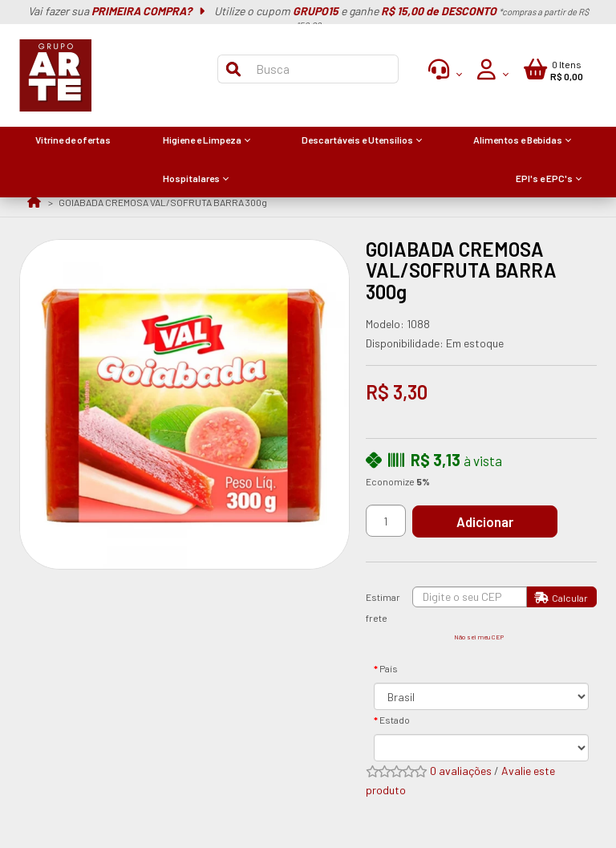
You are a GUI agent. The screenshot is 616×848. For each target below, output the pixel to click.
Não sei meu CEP (479, 637)
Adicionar (485, 521)
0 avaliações (461, 771)
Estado (395, 720)
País (389, 668)
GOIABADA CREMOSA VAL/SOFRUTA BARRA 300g (163, 202)
